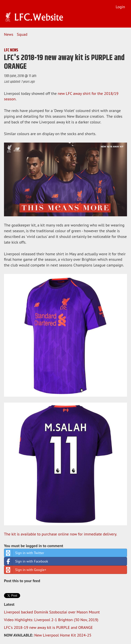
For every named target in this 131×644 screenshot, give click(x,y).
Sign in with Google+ (25, 570)
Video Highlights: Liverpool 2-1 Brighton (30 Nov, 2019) (51, 620)
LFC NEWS (11, 50)
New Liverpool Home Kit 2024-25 (63, 635)
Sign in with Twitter (24, 553)
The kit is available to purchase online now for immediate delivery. (61, 534)
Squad (22, 34)
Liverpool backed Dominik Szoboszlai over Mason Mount (52, 612)
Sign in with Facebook (26, 561)
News (9, 34)
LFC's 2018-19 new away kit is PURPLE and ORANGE (48, 627)
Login (120, 7)
